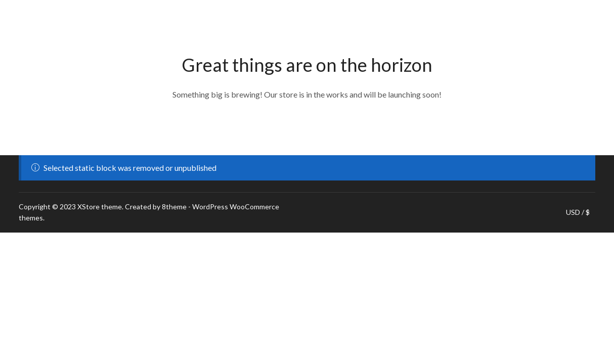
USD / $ (578, 212)
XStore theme (100, 207)
